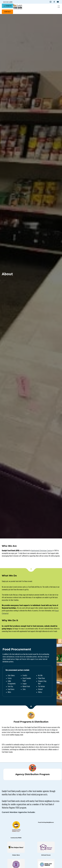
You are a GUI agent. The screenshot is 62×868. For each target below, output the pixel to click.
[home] (18, 7)
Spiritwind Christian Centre (42, 551)
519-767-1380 (8, 2)
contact (7, 12)
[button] (58, 7)
